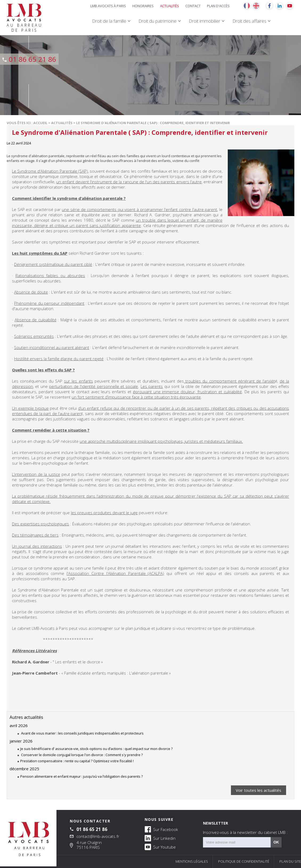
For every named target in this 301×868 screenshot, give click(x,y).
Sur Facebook (161, 829)
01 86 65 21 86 (32, 59)
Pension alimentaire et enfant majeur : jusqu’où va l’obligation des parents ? (82, 776)
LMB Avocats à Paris (108, 6)
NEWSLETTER (245, 828)
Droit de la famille (109, 21)
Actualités (170, 6)
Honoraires (143, 6)
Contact (193, 6)
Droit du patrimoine (158, 21)
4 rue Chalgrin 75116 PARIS (89, 845)
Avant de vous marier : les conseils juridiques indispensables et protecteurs (82, 733)
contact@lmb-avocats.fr (98, 836)
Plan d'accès (218, 6)
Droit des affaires (249, 21)
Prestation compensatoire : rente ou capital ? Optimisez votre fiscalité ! (77, 761)
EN (256, 6)
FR (247, 6)
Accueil (40, 123)
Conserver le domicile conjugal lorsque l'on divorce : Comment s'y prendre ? (82, 755)
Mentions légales (192, 861)
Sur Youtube (160, 847)
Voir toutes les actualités (259, 790)
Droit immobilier (205, 21)
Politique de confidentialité (244, 861)
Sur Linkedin (160, 838)
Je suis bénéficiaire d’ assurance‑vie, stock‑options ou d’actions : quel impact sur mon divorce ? (96, 749)
